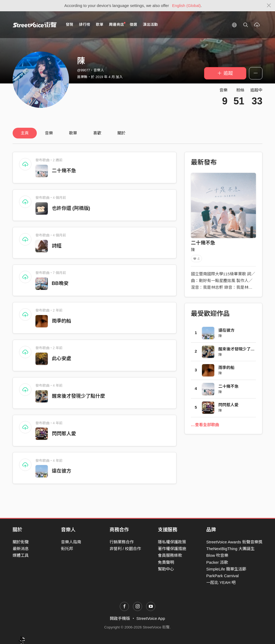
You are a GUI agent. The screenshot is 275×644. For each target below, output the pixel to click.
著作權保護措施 (172, 549)
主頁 (25, 133)
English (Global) (187, 6)
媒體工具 (21, 555)
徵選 (133, 25)
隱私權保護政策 (172, 542)
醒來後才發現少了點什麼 (78, 396)
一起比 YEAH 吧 (221, 582)
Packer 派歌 (217, 562)
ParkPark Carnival (222, 576)
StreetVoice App (151, 618)
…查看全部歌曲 (205, 425)
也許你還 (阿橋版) (71, 208)
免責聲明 (166, 562)
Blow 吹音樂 (217, 555)
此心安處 (61, 358)
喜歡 (97, 133)
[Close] (269, 6)
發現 (70, 25)
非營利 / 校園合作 (125, 549)
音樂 (49, 133)
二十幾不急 (64, 171)
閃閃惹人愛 (64, 434)
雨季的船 (61, 321)
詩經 (57, 246)
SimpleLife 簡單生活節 (226, 569)
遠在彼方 (61, 471)
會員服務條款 (170, 555)
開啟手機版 (120, 618)
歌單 (100, 25)
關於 (121, 133)
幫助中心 (166, 569)
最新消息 (21, 549)
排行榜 (85, 25)
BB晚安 (60, 283)
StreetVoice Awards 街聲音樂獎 (234, 542)
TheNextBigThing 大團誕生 (230, 549)
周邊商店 (117, 24)
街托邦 (67, 549)
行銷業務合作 (122, 542)
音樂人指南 (71, 542)
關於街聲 (21, 542)
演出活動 (150, 25)
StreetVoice (35, 25)
